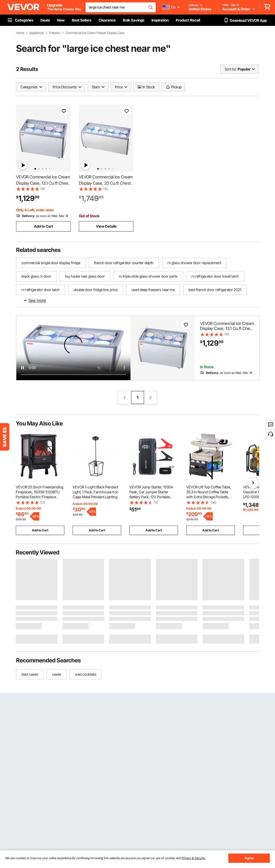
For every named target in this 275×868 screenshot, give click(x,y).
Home (20, 33)
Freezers (55, 33)
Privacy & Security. (194, 858)
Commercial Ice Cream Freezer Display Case (95, 33)
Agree (249, 858)
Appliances (37, 33)
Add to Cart (43, 226)
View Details (106, 226)
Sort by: (231, 69)
